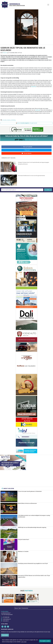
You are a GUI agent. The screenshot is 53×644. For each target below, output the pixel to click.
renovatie (4, 120)
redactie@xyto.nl (7, 619)
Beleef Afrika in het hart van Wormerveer (27, 503)
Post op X (27, 150)
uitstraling (13, 120)
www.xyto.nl (6, 621)
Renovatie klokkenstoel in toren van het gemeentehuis (31, 176)
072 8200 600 (6, 617)
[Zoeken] (48, 190)
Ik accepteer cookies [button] (45, 641)
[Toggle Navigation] (48, 5)
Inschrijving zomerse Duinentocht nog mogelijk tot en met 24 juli (33, 563)
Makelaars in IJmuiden (23, 551)
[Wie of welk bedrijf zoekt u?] (22, 190)
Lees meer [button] (24, 642)
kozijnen (9, 120)
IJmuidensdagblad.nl (15, 4)
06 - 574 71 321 (32, 140)
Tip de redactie (26, 153)
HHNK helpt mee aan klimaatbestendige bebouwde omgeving (32, 527)
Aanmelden (5, 635)
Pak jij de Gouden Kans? (24, 539)
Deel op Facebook (27, 147)
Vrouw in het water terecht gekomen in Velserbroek (30, 491)
